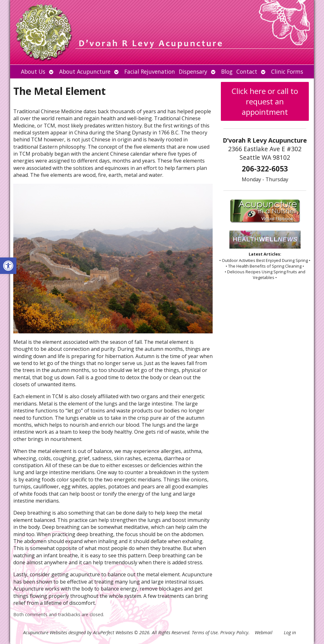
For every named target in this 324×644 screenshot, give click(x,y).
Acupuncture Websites (45, 632)
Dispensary (193, 71)
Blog (227, 71)
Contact (247, 71)
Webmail (264, 632)
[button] (8, 266)
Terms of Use (205, 632)
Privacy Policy (234, 632)
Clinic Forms (287, 71)
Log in (290, 632)
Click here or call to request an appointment (265, 101)
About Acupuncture (85, 71)
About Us (33, 71)
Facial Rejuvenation (150, 71)
